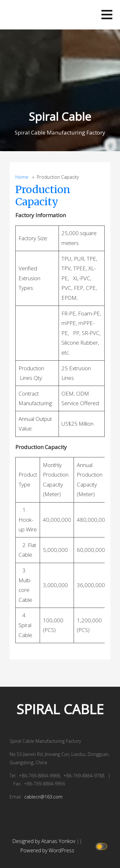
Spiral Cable (60, 116)
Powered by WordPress (47, 850)
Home (22, 177)
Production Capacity (43, 196)
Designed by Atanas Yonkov (44, 841)
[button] (107, 15)
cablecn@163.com (43, 797)
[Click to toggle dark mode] (103, 846)
